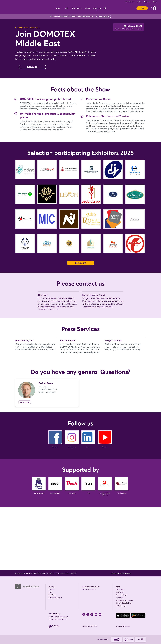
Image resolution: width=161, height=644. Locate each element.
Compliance (120, 598)
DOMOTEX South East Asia (57, 619)
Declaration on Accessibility (124, 600)
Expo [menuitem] (66, 8)
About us (52, 587)
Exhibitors (147, 2)
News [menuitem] (87, 8)
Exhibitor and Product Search (91, 587)
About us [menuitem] (97, 8)
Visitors (139, 2)
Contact (51, 589)
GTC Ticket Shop (121, 595)
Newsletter (52, 595)
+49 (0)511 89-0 (92, 626)
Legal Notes (120, 592)
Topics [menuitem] (57, 8)
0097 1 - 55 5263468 (47, 455)
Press (155, 2)
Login (142, 8)
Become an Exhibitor (89, 589)
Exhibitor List (33, 76)
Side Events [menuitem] (77, 8)
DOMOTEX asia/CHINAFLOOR (59, 617)
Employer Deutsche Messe (124, 603)
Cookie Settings (121, 606)
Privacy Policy (120, 589)
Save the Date (104, 16)
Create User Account (55, 598)
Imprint (118, 587)
